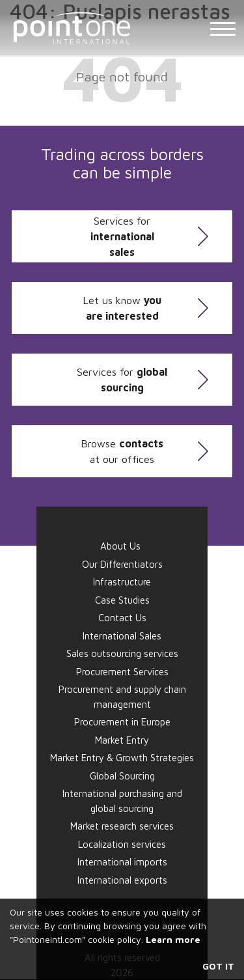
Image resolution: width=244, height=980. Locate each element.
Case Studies (122, 600)
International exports (122, 880)
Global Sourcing (122, 776)
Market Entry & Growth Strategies (122, 758)
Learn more (173, 939)
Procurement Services (122, 672)
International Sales (122, 636)
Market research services (122, 826)
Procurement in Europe (122, 722)
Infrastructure (122, 582)
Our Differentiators (122, 564)
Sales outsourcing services (122, 653)
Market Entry (122, 740)
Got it (218, 966)
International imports (122, 862)
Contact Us (122, 618)
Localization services (122, 844)
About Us (120, 546)
